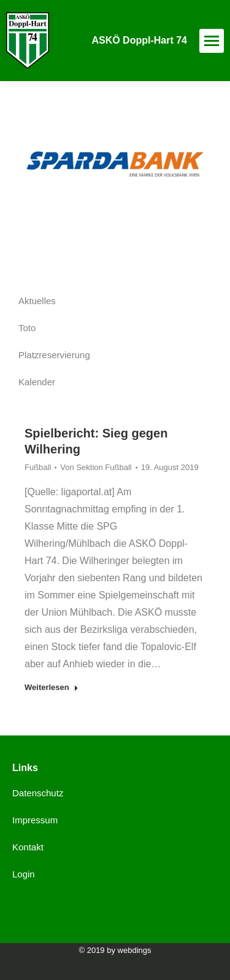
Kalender (37, 382)
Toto (27, 328)
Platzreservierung (54, 355)
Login (24, 874)
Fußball (38, 467)
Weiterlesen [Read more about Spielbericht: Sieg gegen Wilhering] (52, 687)
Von (96, 467)
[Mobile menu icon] (212, 41)
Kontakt (28, 847)
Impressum (35, 820)
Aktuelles (37, 301)
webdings (135, 950)
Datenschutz (38, 793)
